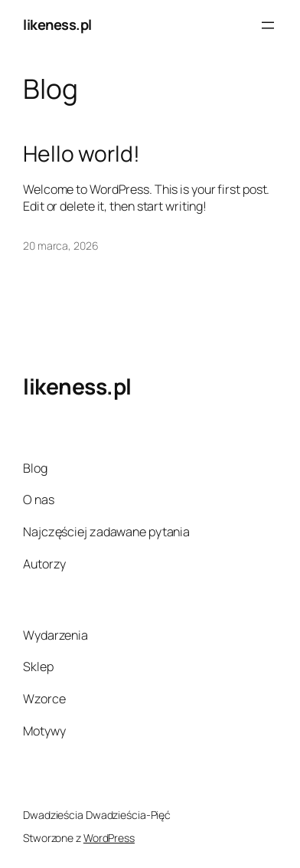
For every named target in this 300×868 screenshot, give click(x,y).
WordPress (109, 838)
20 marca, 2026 (61, 246)
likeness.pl (57, 25)
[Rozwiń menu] (268, 25)
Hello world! (82, 154)
